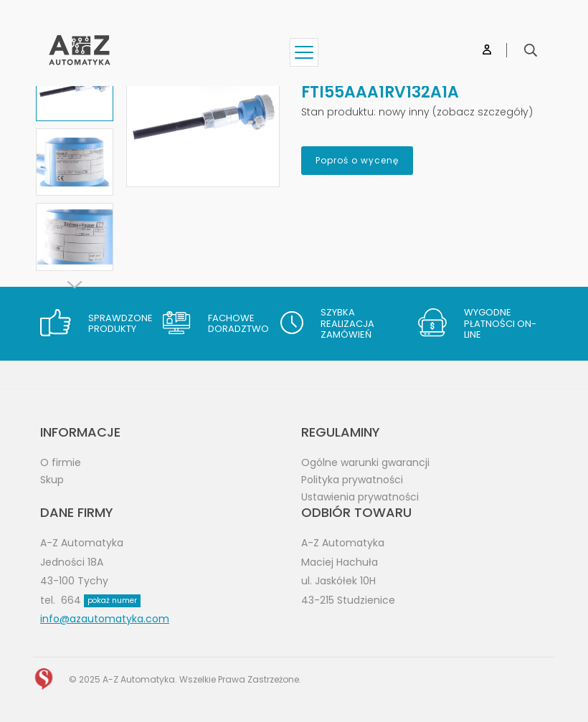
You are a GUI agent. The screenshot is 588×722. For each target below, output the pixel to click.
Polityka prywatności (352, 480)
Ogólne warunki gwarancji (365, 462)
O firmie (61, 462)
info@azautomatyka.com (105, 619)
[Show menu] (304, 52)
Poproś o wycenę (357, 160)
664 (101, 600)
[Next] (75, 285)
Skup (52, 480)
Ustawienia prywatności (360, 497)
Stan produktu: (338, 112)
